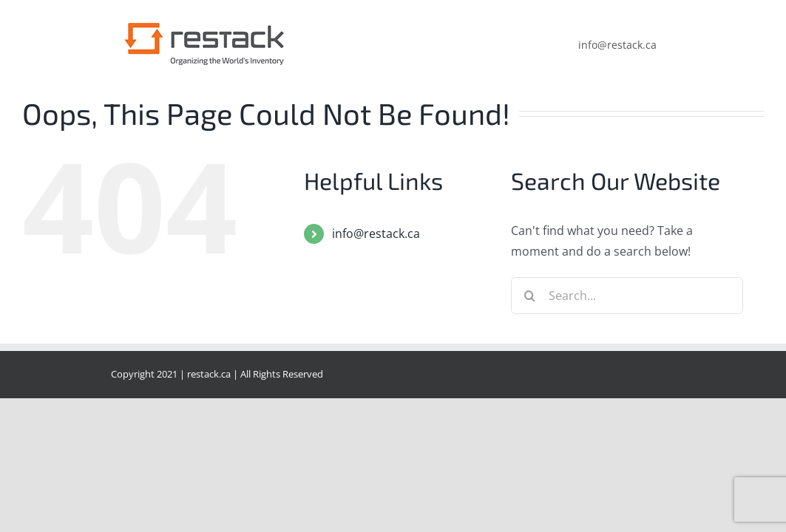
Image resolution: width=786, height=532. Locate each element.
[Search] (529, 296)
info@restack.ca (376, 233)
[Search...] (627, 296)
